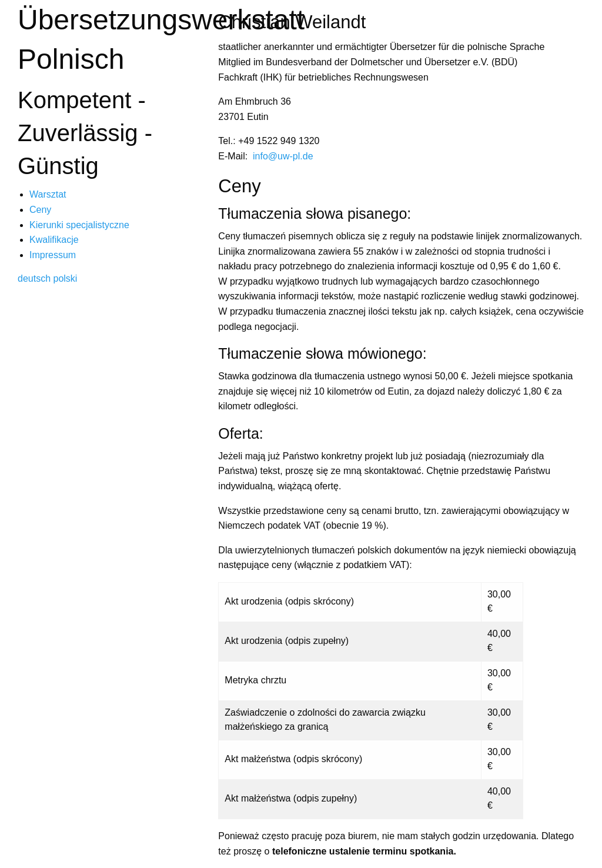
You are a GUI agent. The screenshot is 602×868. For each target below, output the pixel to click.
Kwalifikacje (54, 240)
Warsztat (48, 194)
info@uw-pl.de (283, 156)
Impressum (53, 255)
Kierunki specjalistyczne (79, 225)
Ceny (40, 210)
